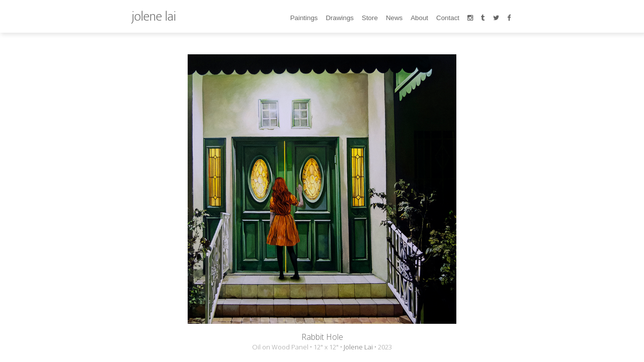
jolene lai (154, 16)
